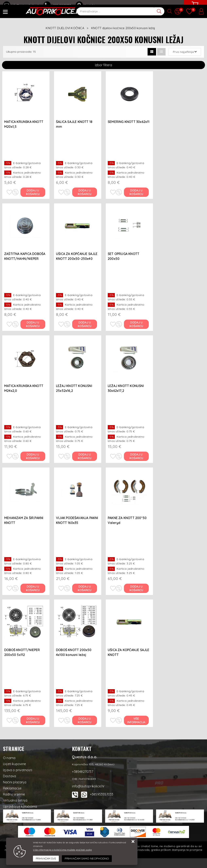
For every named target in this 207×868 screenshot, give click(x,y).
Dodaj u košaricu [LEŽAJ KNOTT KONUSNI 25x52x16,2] (85, 456)
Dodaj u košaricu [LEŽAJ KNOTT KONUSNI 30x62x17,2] (137, 456)
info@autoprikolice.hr (22, 5)
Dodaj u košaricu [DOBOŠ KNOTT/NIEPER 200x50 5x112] (33, 720)
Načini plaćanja (15, 782)
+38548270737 (58, 5)
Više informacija (137, 720)
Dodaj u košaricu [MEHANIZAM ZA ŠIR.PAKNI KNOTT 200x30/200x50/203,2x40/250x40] (33, 588)
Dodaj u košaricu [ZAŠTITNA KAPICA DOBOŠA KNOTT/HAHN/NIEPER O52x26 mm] (33, 324)
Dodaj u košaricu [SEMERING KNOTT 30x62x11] (137, 192)
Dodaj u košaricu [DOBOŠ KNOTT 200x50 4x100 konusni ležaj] (85, 720)
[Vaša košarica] (195, 7)
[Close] (46, 859)
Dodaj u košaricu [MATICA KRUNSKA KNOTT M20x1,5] (33, 192)
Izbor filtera (103, 65)
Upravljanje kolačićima (20, 806)
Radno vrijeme (14, 794)
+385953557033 (102, 794)
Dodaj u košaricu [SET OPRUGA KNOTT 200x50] (137, 324)
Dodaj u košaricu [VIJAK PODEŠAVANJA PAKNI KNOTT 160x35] (85, 588)
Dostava (10, 776)
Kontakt (85, 5)
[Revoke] (87, 859)
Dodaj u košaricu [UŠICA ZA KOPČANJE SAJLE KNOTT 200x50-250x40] (85, 324)
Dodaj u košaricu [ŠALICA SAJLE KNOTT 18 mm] (85, 192)
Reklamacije (12, 788)
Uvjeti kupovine (14, 764)
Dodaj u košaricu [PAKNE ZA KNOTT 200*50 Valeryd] (137, 588)
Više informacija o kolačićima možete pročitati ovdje (62, 850)
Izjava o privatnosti (18, 770)
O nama (9, 758)
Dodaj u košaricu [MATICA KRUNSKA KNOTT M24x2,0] (33, 456)
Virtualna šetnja (15, 800)
